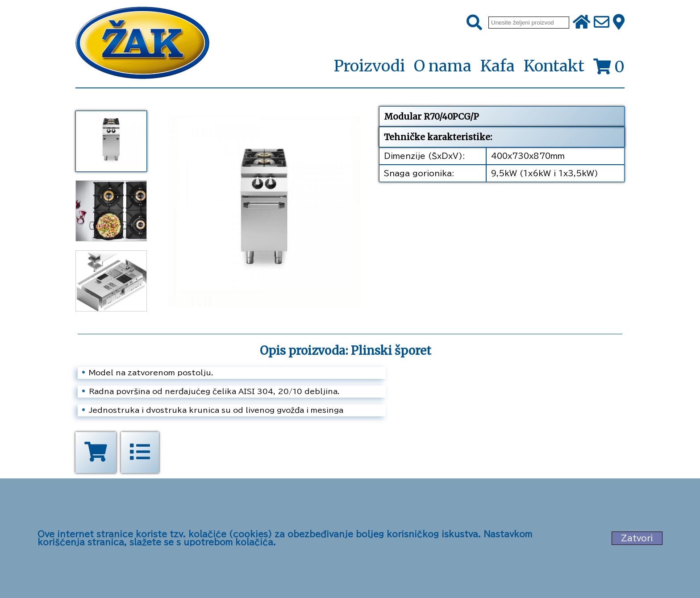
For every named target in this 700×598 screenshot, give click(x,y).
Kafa (498, 66)
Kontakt (554, 66)
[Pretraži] (474, 23)
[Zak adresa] (619, 23)
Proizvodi (369, 66)
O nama (443, 66)
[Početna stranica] (142, 44)
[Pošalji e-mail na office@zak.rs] (602, 23)
